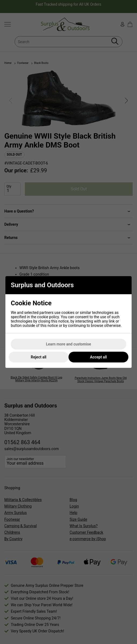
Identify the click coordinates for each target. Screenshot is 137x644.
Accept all (98, 357)
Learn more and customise (69, 344)
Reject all (39, 357)
